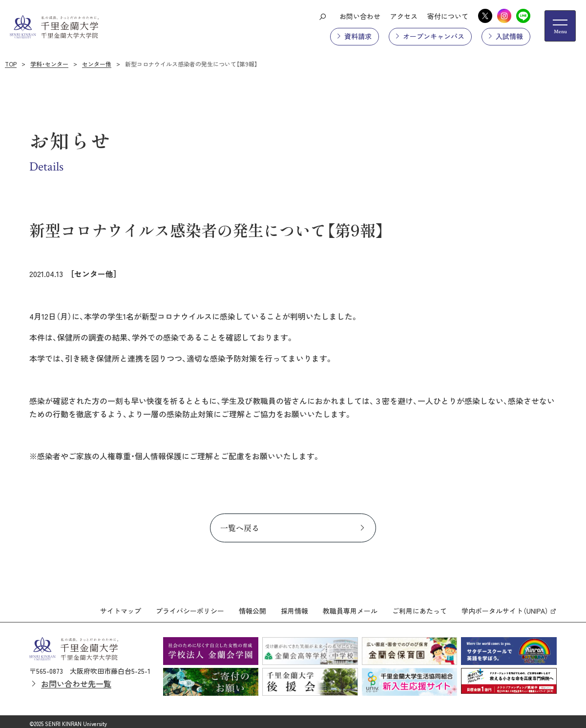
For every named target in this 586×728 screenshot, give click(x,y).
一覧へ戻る (240, 528)
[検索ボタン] (322, 16)
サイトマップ (121, 606)
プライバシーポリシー (190, 606)
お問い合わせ (360, 16)
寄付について (448, 16)
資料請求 (358, 36)
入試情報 (509, 36)
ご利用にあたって (419, 606)
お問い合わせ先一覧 (76, 679)
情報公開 (252, 606)
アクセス (404, 16)
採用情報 (294, 606)
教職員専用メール (350, 606)
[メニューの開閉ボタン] (560, 26)
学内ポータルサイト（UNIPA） (505, 606)
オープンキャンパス (434, 36)
